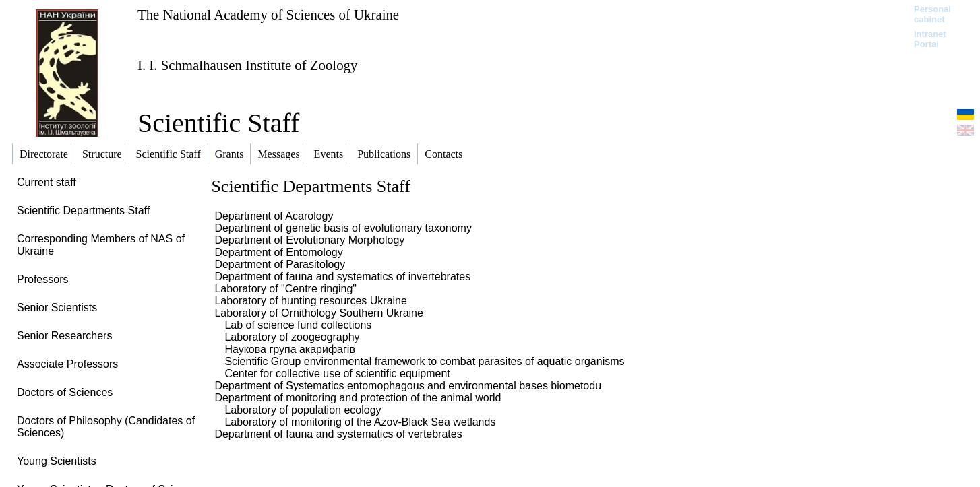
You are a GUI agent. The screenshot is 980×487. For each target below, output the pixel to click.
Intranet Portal (930, 39)
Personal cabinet (932, 14)
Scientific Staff (218, 123)
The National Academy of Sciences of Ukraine (268, 14)
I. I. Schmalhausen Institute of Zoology (247, 65)
